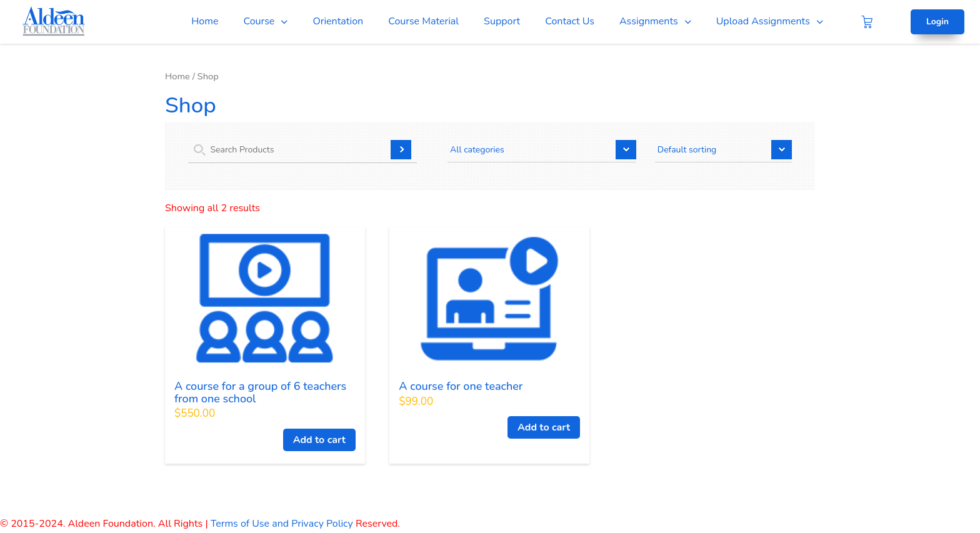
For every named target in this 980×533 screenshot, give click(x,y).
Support (502, 21)
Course (259, 21)
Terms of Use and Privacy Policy (282, 524)
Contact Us (570, 21)
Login (937, 22)
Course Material (423, 21)
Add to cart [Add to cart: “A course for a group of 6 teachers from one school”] (319, 440)
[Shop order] (723, 151)
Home (205, 21)
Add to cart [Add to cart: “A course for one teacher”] (544, 427)
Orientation (338, 21)
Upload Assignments (763, 21)
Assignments (649, 21)
